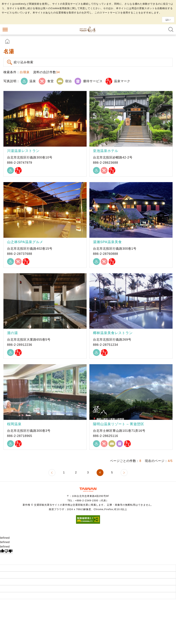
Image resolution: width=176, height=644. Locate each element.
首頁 (7, 41)
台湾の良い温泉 (88, 29)
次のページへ (124, 473)
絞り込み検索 (24, 62)
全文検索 (171, 29)
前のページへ (52, 473)
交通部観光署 (88, 490)
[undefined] (8, 552)
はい (168, 20)
